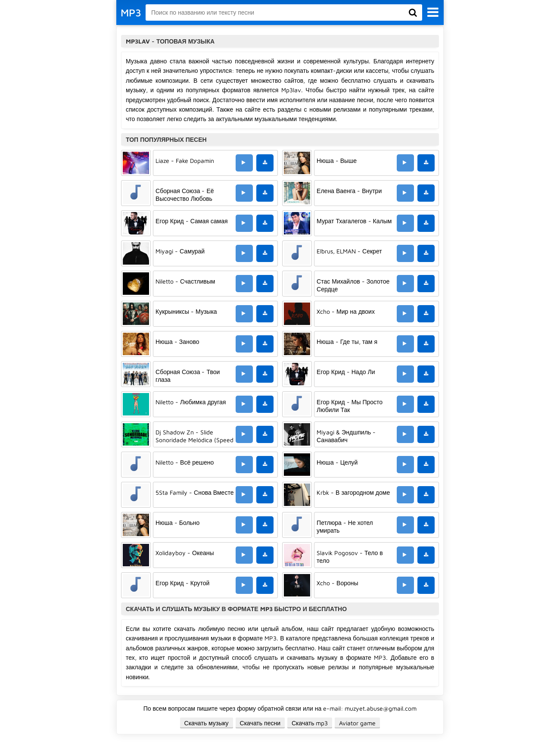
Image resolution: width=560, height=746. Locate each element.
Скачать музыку (207, 723)
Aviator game (357, 723)
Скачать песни (260, 723)
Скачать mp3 (310, 723)
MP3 (131, 12)
